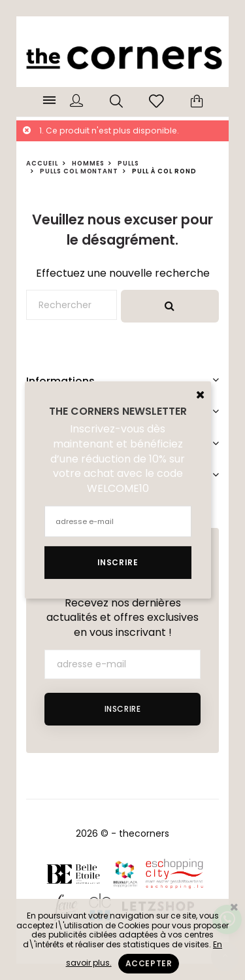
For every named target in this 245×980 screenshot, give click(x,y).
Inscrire (123, 709)
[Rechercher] (72, 305)
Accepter (149, 963)
